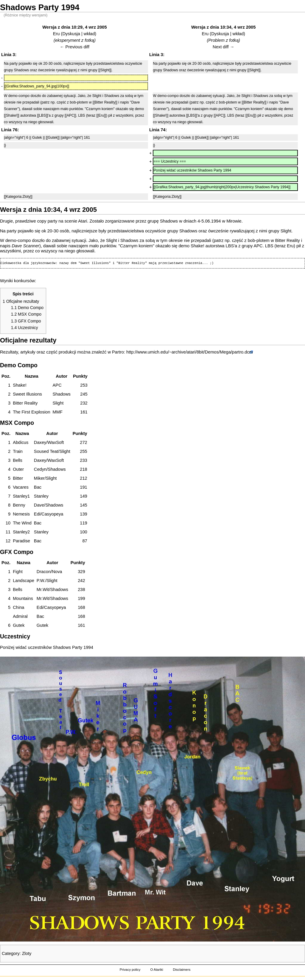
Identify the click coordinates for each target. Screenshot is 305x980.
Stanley (41, 496)
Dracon (44, 572)
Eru (56, 34)
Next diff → (223, 47)
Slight (286, 231)
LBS (230, 246)
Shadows (169, 221)
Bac (38, 487)
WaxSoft (56, 442)
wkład (89, 34)
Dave (39, 505)
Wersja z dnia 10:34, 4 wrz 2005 (223, 27)
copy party (47, 221)
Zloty (27, 953)
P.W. (41, 581)
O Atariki (157, 970)
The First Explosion (31, 412)
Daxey (40, 442)
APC (258, 246)
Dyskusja (71, 34)
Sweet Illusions (27, 394)
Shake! (197, 246)
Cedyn (40, 469)
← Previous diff (75, 47)
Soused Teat (46, 451)
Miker (39, 478)
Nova (57, 572)
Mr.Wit (43, 589)
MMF (58, 412)
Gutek (42, 625)
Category (11, 953)
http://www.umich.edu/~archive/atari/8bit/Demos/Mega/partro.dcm (190, 352)
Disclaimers (182, 970)
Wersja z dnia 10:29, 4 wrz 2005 (74, 27)
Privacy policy (130, 970)
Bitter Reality (288, 240)
